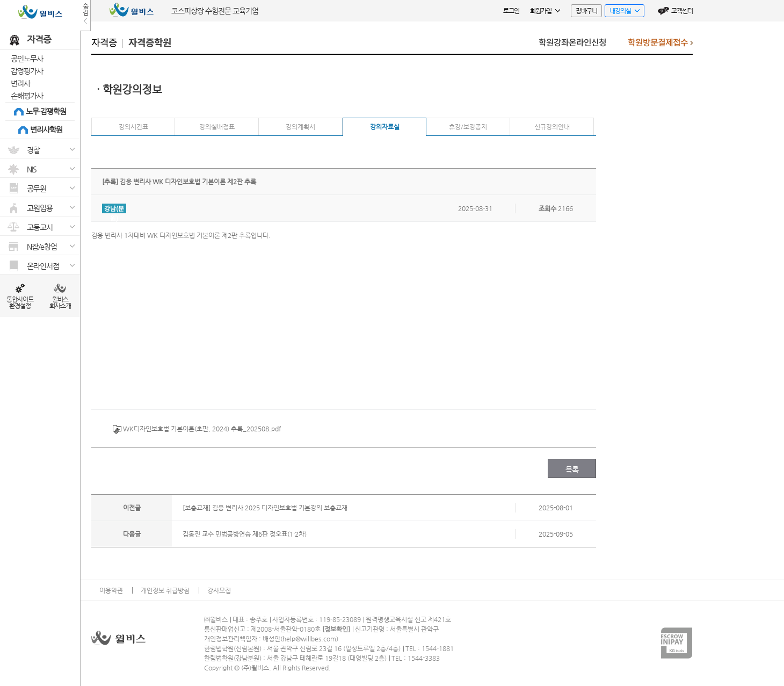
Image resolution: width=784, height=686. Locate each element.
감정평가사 (27, 71)
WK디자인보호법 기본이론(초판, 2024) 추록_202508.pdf (197, 429)
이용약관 (111, 590)
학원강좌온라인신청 (572, 43)
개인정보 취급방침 (165, 590)
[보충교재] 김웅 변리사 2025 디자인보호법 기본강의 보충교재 (265, 508)
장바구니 (586, 11)
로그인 (511, 11)
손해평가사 (27, 96)
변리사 (20, 83)
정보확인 (336, 629)
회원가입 (545, 11)
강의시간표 (133, 127)
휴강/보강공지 (468, 127)
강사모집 (219, 590)
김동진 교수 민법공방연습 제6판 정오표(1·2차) (245, 534)
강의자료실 (385, 127)
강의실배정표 (217, 127)
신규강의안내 (552, 127)
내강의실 (622, 12)
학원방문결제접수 (660, 45)
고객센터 (682, 11)
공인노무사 (27, 59)
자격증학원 (150, 43)
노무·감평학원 (46, 111)
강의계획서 (300, 127)
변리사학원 (46, 129)
